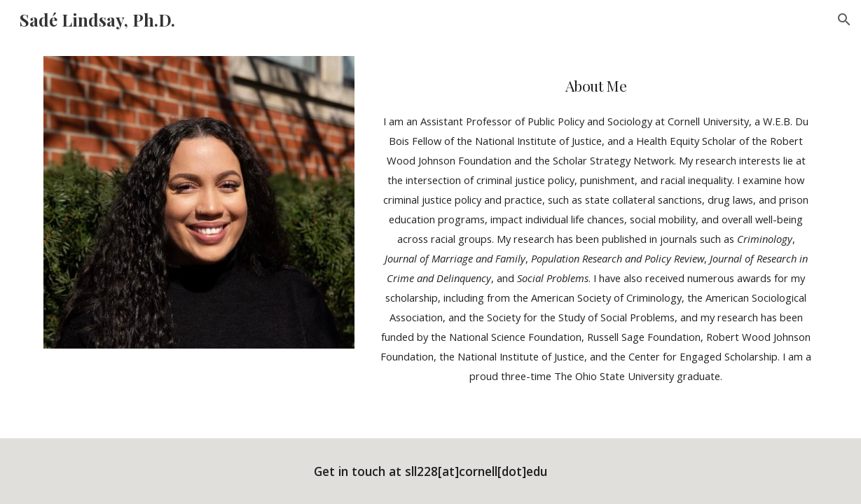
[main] (596, 224)
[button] (844, 20)
